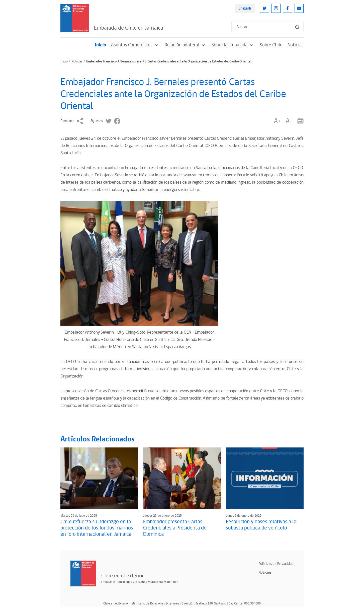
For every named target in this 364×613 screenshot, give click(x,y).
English (245, 8)
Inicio (100, 45)
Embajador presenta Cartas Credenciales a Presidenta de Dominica (175, 528)
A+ (277, 121)
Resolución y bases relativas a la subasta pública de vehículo (261, 525)
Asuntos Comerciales (135, 45)
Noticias (296, 45)
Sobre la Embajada (233, 45)
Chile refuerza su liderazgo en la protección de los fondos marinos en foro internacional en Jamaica (97, 528)
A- (289, 121)
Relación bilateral (186, 45)
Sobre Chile (271, 45)
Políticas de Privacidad (276, 564)
